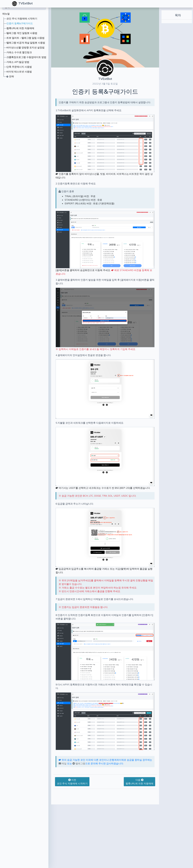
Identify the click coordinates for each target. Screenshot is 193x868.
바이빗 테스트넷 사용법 (19, 72)
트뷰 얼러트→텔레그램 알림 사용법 (25, 38)
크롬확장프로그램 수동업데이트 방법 (26, 57)
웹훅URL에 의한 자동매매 (20, 28)
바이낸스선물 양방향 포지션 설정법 (25, 47)
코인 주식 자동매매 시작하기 (22, 19)
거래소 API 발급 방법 (18, 62)
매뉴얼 (6, 14)
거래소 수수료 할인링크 (19, 52)
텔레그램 (66, 774)
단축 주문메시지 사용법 (19, 67)
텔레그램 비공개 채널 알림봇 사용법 (26, 43)
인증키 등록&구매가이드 (20, 23)
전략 (11, 76)
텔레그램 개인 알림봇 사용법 (22, 33)
